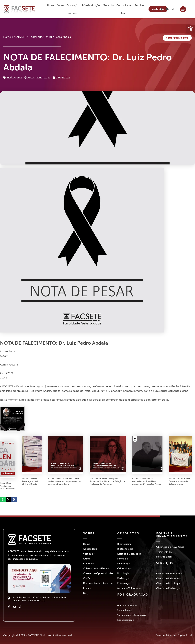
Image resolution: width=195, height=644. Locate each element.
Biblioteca (89, 564)
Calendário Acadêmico (96, 569)
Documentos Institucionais (98, 583)
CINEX (87, 578)
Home (51, 5)
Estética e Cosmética (129, 554)
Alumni (87, 559)
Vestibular (89, 554)
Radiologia (123, 578)
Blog (122, 13)
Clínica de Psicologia (168, 583)
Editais (87, 588)
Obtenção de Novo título (170, 547)
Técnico (139, 5)
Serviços (72, 13)
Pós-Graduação (91, 5)
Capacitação (124, 610)
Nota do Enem (164, 557)
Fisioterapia (124, 564)
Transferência (164, 552)
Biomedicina (124, 544)
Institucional (14, 78)
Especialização (126, 620)
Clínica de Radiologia (168, 588)
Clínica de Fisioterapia (169, 579)
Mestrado (108, 5)
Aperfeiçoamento (127, 605)
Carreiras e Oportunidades (98, 573)
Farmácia (123, 559)
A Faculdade (90, 549)
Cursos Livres (124, 5)
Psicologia (123, 573)
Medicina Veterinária (129, 588)
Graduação (73, 5)
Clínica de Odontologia (169, 574)
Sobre (60, 5)
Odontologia (124, 569)
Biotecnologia (125, 549)
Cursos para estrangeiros (132, 615)
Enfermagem (125, 583)
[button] (3, 500)
